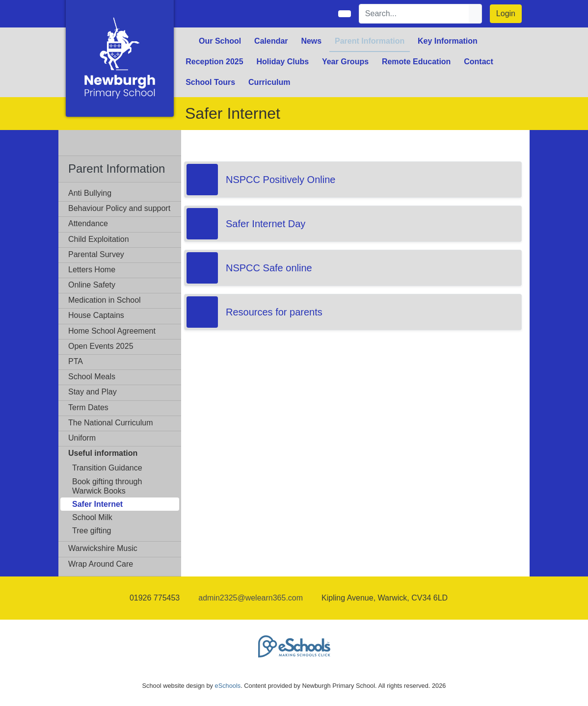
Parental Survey (96, 254)
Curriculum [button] (269, 82)
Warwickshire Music (103, 548)
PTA (76, 361)
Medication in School (105, 300)
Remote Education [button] (416, 62)
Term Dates (88, 407)
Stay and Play (93, 392)
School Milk (92, 517)
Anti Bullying (90, 193)
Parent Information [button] (370, 41)
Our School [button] (220, 41)
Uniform (82, 438)
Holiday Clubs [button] (282, 62)
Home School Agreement (112, 331)
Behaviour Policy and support (119, 208)
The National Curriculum (111, 423)
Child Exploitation (99, 239)
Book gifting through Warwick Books (107, 486)
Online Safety (92, 285)
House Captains (96, 315)
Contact (479, 62)
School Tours (210, 82)
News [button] (311, 41)
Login (506, 13)
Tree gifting (92, 531)
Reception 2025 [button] (214, 62)
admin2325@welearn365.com (251, 598)
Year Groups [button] (345, 62)
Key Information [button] (448, 41)
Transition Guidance (107, 468)
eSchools (228, 686)
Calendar (271, 41)
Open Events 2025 (101, 346)
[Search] (414, 14)
